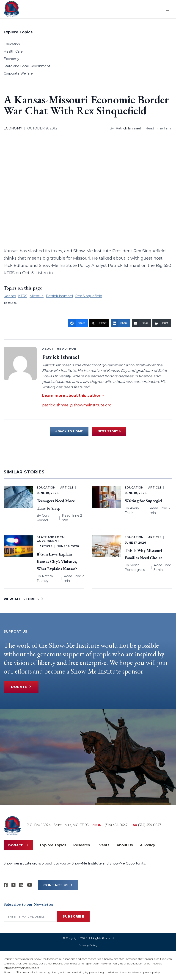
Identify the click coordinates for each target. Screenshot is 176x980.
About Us (125, 845)
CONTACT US (58, 885)
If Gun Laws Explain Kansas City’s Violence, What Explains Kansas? (57, 561)
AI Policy (148, 845)
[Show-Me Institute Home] (12, 9)
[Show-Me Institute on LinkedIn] (21, 885)
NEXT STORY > (109, 431)
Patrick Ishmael (128, 128)
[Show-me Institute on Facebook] (6, 885)
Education (12, 44)
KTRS (23, 296)
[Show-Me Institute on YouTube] (30, 885)
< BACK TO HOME (69, 431)
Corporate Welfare (18, 73)
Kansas (10, 296)
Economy (11, 59)
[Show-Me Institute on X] (14, 885)
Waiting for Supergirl (143, 501)
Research (82, 845)
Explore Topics (53, 845)
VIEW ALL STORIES (23, 599)
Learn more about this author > (73, 396)
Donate (21, 687)
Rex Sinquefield (89, 296)
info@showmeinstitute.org (22, 968)
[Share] (78, 323)
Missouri (37, 296)
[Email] (142, 323)
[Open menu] (168, 9)
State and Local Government (27, 66)
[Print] (162, 323)
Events (103, 845)
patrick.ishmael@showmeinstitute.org (77, 405)
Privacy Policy (88, 945)
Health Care (13, 51)
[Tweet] (99, 323)
